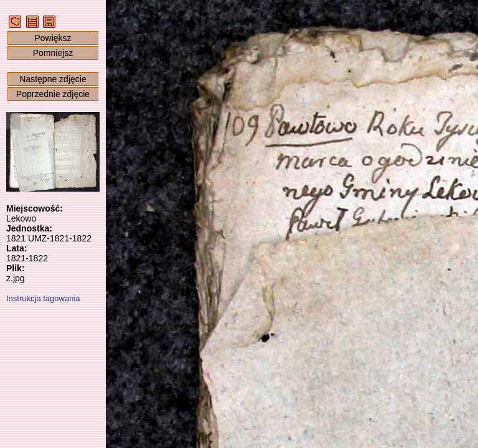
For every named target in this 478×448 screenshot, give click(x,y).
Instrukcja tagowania (43, 298)
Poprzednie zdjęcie (53, 94)
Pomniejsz (53, 53)
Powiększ (53, 38)
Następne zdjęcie (53, 79)
